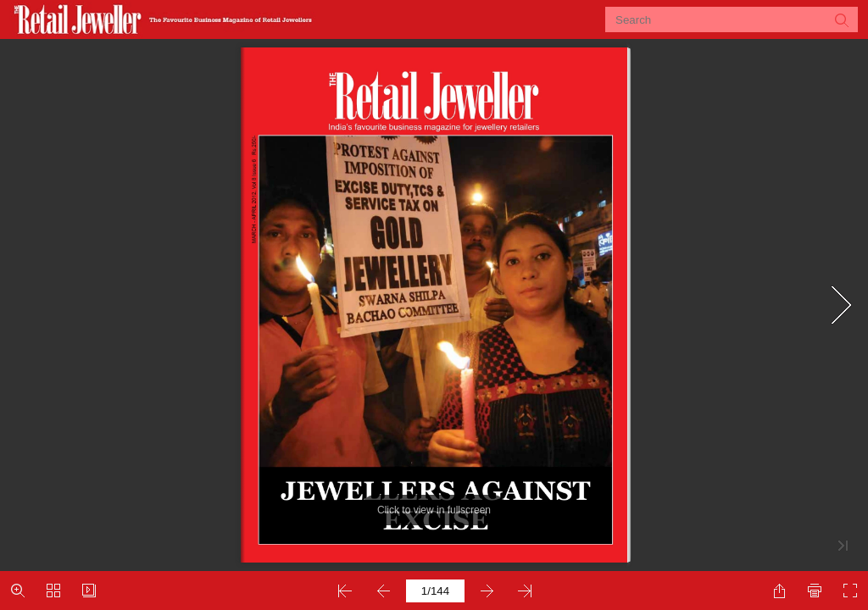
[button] (841, 19)
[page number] (435, 591)
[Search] (721, 19)
